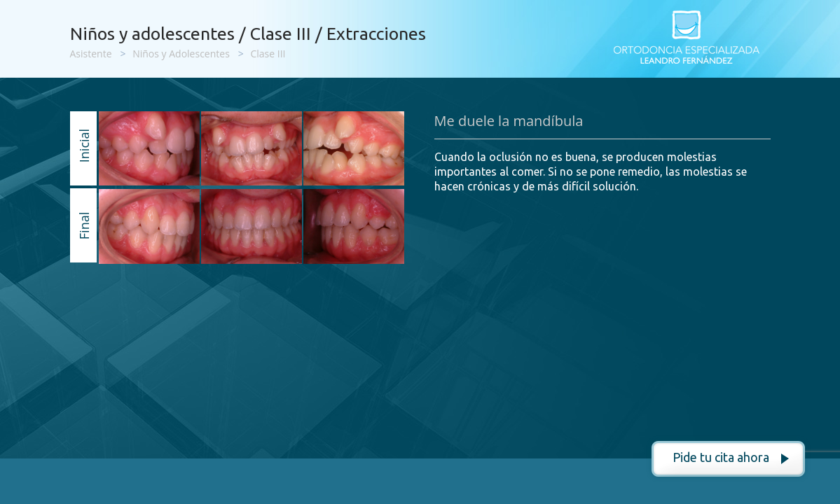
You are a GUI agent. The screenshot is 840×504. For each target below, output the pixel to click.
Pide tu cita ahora (721, 457)
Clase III (268, 54)
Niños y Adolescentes (181, 54)
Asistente (91, 54)
